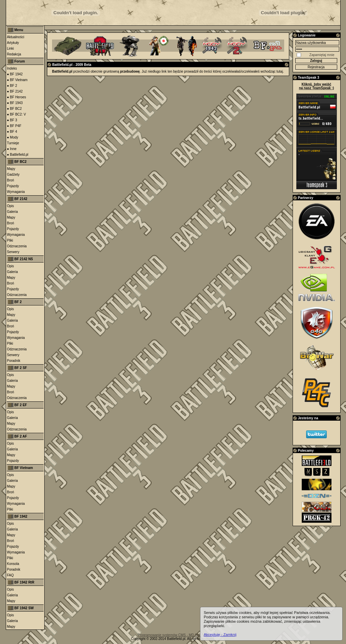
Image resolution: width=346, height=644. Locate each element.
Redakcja (14, 54)
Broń (11, 180)
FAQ (10, 575)
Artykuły (13, 43)
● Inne (12, 149)
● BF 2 (12, 86)
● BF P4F (14, 126)
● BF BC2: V (17, 114)
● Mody (13, 137)
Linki (11, 48)
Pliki (10, 240)
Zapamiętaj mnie (322, 55)
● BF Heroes (17, 97)
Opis (11, 206)
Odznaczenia (17, 246)
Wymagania (16, 192)
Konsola (13, 564)
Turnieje (13, 143)
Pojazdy (13, 186)
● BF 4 (12, 132)
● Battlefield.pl (18, 155)
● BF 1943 (15, 103)
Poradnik (14, 361)
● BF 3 (12, 120)
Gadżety (13, 175)
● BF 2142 (15, 91)
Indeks (12, 68)
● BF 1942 (15, 74)
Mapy (11, 169)
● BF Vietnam (17, 80)
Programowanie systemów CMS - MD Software (173, 635)
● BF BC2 (15, 109)
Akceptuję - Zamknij (220, 635)
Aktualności (16, 37)
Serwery (13, 252)
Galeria (13, 212)
